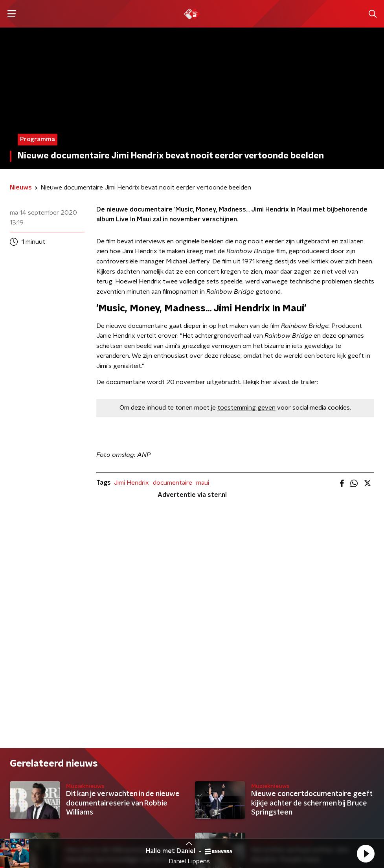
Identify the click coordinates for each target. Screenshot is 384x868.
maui (203, 483)
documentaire (173, 483)
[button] (366, 853)
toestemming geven (246, 408)
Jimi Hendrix (131, 483)
